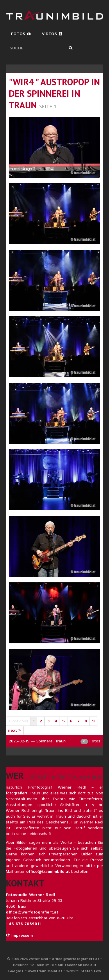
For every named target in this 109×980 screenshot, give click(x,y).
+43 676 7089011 (23, 924)
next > (15, 730)
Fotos (21, 34)
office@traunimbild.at (48, 872)
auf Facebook (70, 965)
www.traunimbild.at (45, 971)
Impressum (19, 936)
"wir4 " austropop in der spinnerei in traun (54, 93)
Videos (52, 34)
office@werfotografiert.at (32, 912)
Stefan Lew (91, 971)
